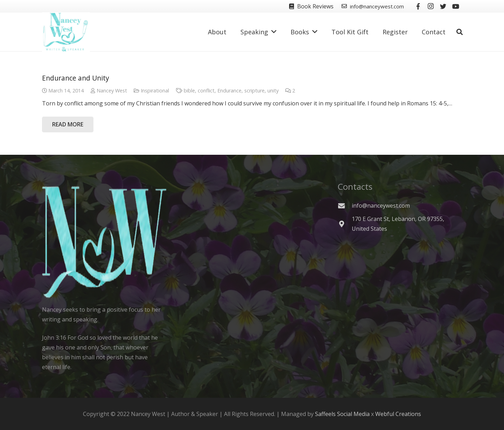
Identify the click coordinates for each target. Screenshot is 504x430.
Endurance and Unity (76, 78)
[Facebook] (418, 6)
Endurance (229, 91)
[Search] (460, 32)
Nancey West (112, 91)
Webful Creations (398, 414)
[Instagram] (430, 6)
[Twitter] (443, 6)
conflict (206, 91)
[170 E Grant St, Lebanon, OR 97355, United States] (345, 224)
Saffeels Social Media (342, 414)
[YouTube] (456, 6)
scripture (254, 91)
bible (189, 91)
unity (273, 91)
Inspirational (155, 91)
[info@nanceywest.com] (345, 206)
